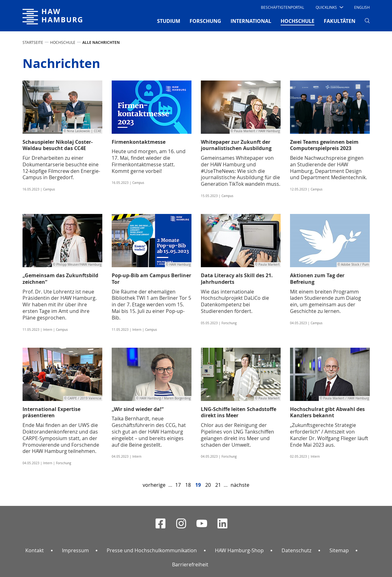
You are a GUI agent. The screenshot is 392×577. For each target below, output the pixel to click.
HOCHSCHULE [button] (298, 21)
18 (188, 485)
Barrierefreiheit (190, 564)
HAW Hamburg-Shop (239, 550)
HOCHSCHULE (63, 42)
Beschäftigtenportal (283, 7)
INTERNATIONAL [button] (251, 21)
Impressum (75, 550)
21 (218, 485)
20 (208, 485)
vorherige (154, 485)
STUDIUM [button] (169, 21)
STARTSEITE (33, 42)
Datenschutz (296, 550)
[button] (329, 7)
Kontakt (35, 550)
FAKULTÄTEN (340, 21)
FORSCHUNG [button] (205, 21)
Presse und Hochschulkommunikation (152, 550)
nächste (240, 485)
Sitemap (339, 550)
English (362, 7)
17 (178, 485)
